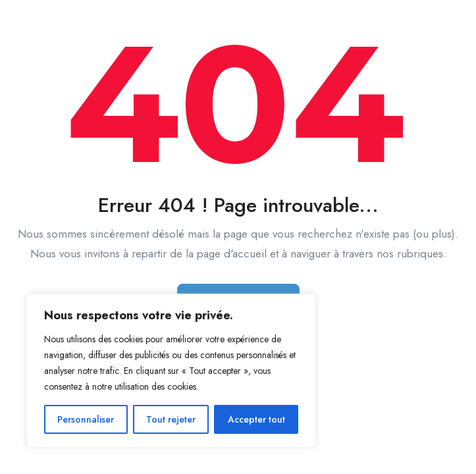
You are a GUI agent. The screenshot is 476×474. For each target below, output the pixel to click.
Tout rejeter (171, 419)
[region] (171, 371)
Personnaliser (86, 419)
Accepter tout (256, 419)
